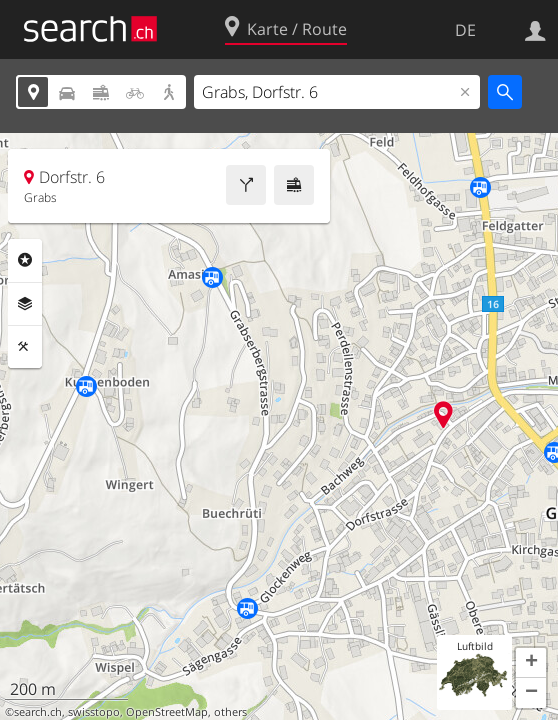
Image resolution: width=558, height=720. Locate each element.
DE (465, 30)
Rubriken (25, 260)
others (230, 712)
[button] (531, 663)
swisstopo (94, 712)
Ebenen (25, 304)
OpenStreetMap (167, 712)
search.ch (38, 712)
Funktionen (25, 347)
